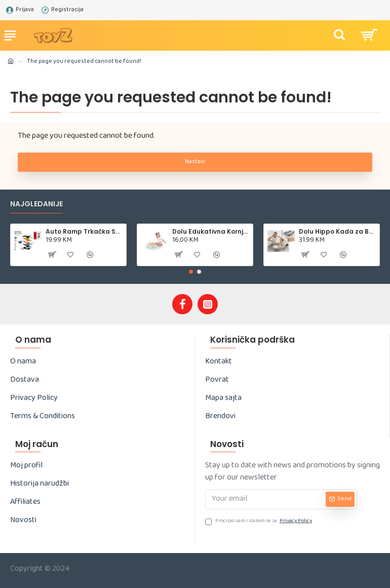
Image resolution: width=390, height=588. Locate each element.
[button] (191, 272)
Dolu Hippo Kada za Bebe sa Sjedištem (338, 232)
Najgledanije (36, 204)
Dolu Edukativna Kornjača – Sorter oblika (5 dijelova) (211, 232)
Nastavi (195, 162)
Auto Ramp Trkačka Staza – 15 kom (84, 232)
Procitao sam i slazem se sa (259, 522)
